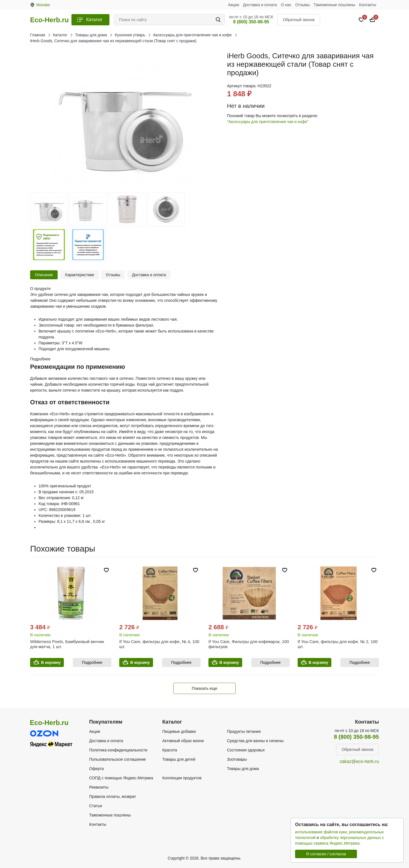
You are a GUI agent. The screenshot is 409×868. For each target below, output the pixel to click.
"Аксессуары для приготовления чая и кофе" (268, 122)
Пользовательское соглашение (118, 759)
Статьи (95, 806)
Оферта (96, 769)
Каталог (94, 20)
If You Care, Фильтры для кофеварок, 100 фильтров (249, 644)
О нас (286, 5)
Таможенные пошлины (334, 5)
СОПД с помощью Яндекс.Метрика (121, 778)
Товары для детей (179, 759)
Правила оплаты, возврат (113, 796)
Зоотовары (237, 759)
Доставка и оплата (260, 5)
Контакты (368, 5)
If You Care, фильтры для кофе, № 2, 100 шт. (338, 644)
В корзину (51, 662)
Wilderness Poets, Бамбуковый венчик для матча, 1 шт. (67, 644)
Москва (43, 5)
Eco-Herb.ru (49, 20)
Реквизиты (99, 787)
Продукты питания (244, 731)
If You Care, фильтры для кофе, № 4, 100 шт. (159, 644)
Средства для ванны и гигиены (255, 741)
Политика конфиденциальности (118, 750)
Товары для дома (243, 769)
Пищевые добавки (179, 731)
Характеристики (79, 275)
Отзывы (303, 5)
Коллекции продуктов (182, 778)
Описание (44, 275)
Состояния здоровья (246, 750)
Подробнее (92, 662)
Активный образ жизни (183, 741)
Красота (170, 750)
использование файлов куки (321, 832)
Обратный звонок (299, 20)
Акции (234, 5)
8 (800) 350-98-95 (251, 22)
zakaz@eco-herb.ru (359, 761)
